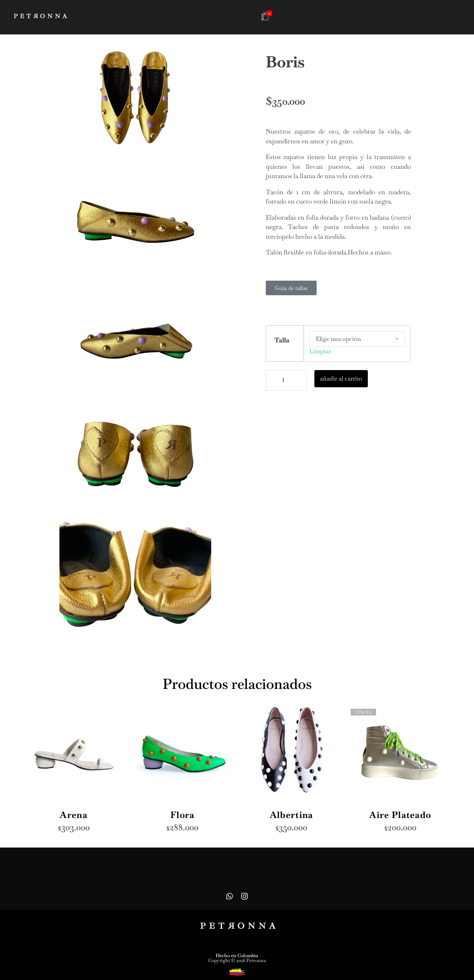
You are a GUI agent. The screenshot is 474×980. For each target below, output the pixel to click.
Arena (74, 815)
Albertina (292, 815)
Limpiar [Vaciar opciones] (320, 351)
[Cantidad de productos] (286, 380)
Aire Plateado (400, 815)
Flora (183, 815)
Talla (282, 340)
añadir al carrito (341, 378)
